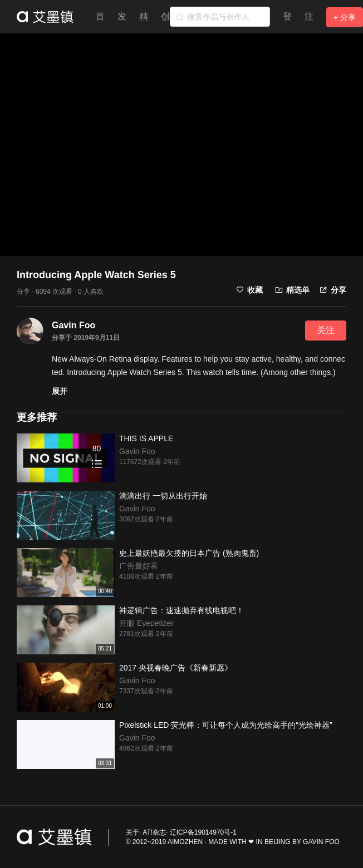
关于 (133, 832)
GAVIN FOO (321, 842)
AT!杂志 (154, 832)
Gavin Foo (73, 325)
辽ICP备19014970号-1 (203, 832)
